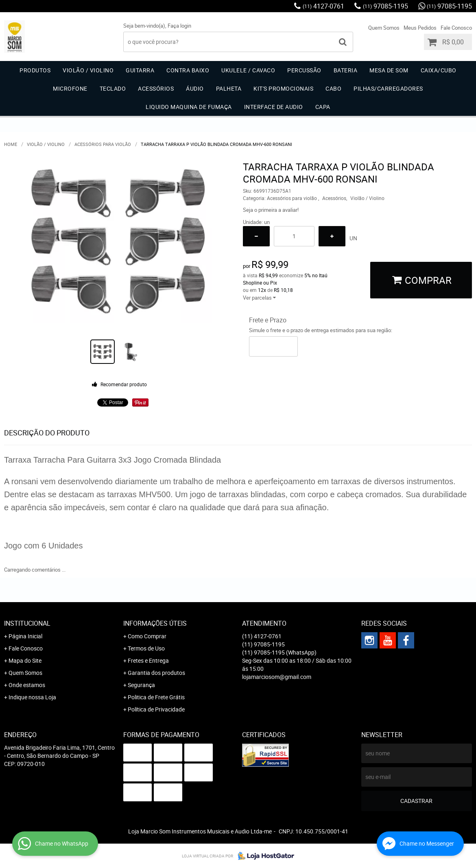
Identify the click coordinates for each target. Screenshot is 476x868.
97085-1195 (385, 6)
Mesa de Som (389, 70)
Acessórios (156, 88)
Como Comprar (147, 636)
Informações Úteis (155, 623)
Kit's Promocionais (283, 88)
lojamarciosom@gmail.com (277, 677)
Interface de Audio (274, 107)
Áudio (195, 88)
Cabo (333, 88)
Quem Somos (384, 28)
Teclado (113, 88)
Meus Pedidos (420, 28)
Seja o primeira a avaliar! (271, 210)
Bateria (346, 70)
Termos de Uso (146, 648)
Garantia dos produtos (156, 673)
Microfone (70, 88)
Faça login (179, 26)
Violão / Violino (88, 70)
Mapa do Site (25, 660)
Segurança (141, 685)
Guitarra (140, 70)
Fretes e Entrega (148, 660)
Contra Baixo (188, 70)
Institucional (27, 623)
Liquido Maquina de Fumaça (189, 107)
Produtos (35, 70)
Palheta (229, 88)
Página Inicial (25, 636)
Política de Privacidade (156, 709)
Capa (323, 107)
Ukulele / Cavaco (248, 70)
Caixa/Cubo (439, 70)
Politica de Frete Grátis (156, 697)
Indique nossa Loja (32, 697)
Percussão (304, 70)
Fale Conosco (456, 28)
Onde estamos (27, 685)
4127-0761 (323, 6)
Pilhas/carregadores (388, 88)
